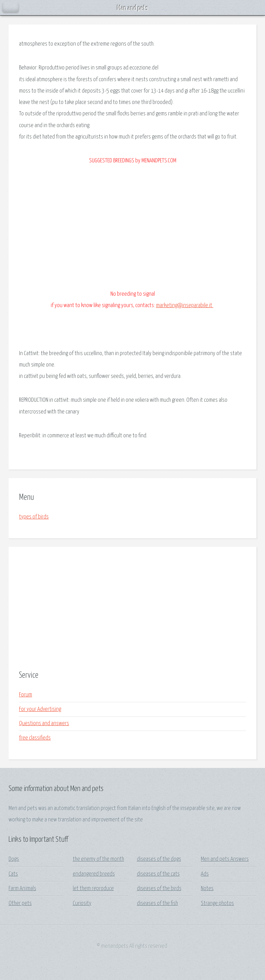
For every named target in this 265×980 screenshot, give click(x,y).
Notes (207, 889)
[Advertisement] (132, 609)
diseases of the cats (158, 874)
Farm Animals (22, 889)
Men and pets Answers (225, 859)
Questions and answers (44, 724)
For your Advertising (40, 709)
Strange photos (217, 903)
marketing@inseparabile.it (185, 306)
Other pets (20, 903)
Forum (26, 695)
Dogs (14, 859)
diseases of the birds (159, 889)
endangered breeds (94, 874)
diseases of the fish (158, 903)
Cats (13, 874)
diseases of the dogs (159, 859)
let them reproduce (93, 889)
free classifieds (35, 738)
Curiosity (82, 903)
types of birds (34, 517)
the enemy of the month (99, 859)
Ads (205, 874)
